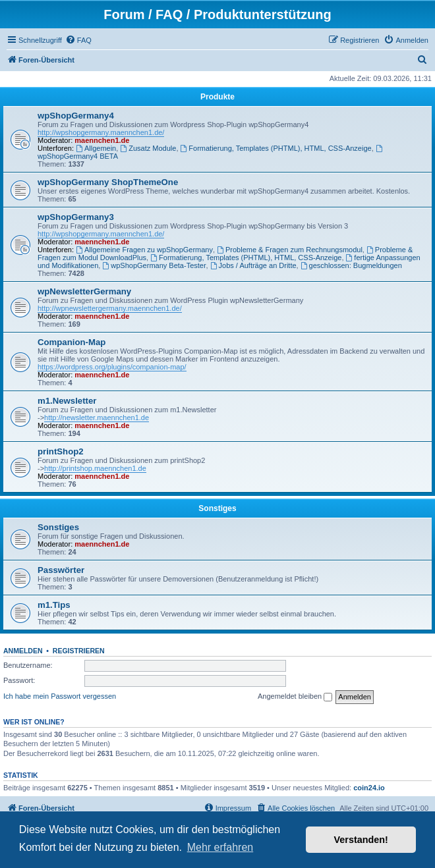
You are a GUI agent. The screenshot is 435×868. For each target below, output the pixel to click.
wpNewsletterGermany (84, 291)
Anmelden (23, 651)
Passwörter (61, 570)
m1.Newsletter (67, 401)
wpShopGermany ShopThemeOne (108, 182)
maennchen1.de (102, 140)
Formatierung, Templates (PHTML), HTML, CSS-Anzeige (276, 148)
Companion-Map (72, 342)
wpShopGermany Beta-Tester (154, 265)
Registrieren (79, 651)
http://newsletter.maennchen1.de (97, 418)
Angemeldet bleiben (295, 697)
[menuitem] (78, 40)
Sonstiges (217, 508)
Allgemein (96, 148)
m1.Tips (54, 605)
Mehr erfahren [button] (220, 847)
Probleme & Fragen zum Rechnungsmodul (290, 250)
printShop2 (61, 451)
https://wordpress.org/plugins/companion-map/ (112, 367)
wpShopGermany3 (76, 217)
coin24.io (369, 788)
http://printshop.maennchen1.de (95, 468)
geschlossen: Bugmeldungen (351, 265)
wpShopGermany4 (76, 116)
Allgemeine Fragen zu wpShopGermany (144, 250)
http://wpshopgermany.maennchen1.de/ (101, 132)
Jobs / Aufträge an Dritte (253, 265)
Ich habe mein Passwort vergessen (60, 696)
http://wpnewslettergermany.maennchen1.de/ (110, 308)
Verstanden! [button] (361, 840)
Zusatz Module (148, 148)
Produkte (217, 97)
